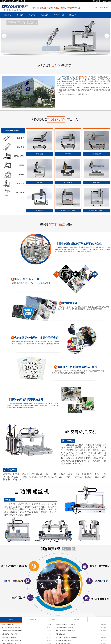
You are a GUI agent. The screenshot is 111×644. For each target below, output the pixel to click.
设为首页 (96, 7)
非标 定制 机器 (20, 193)
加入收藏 (102, 7)
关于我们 (20, 15)
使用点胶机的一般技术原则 (9, 634)
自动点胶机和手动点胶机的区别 (11, 628)
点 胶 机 (22, 165)
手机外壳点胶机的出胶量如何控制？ (66, 631)
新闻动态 (45, 15)
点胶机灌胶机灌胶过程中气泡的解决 (12, 631)
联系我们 (73, 15)
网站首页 (8, 15)
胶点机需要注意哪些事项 (9, 637)
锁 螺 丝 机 (21, 183)
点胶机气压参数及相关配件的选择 (66, 624)
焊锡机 (55, 620)
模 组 (77, 620)
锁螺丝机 (33, 620)
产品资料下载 (59, 15)
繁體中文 (108, 7)
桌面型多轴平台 (19, 156)
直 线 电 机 (21, 138)
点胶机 (11, 620)
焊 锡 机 (22, 174)
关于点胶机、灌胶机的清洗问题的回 (66, 637)
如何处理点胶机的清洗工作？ (64, 641)
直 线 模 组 (21, 147)
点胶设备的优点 (60, 634)
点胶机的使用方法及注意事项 (64, 628)
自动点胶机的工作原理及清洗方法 (11, 641)
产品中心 (32, 15)
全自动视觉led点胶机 (8, 624)
